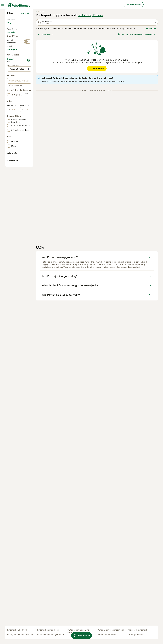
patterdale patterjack (107, 635)
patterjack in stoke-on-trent (20, 635)
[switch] (28, 104)
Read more (151, 73)
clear (27, 110)
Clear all (25, 58)
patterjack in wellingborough (50, 635)
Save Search (46, 79)
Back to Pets (14, 64)
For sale (13, 81)
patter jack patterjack (138, 630)
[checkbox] (9, 122)
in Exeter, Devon (91, 60)
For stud (13, 94)
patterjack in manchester (49, 630)
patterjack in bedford (17, 630)
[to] (27, 229)
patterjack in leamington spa (111, 630)
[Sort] (137, 79)
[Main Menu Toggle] (3, 5)
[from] (14, 229)
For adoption (15, 88)
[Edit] (29, 180)
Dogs (10, 70)
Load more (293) (22, 169)
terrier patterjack (136, 635)
